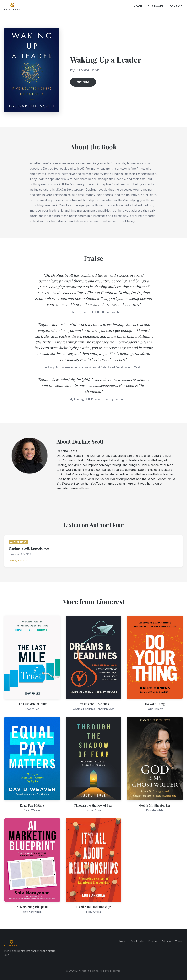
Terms (179, 941)
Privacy (166, 941)
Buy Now (83, 82)
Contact (176, 6)
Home (138, 6)
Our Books (156, 6)
